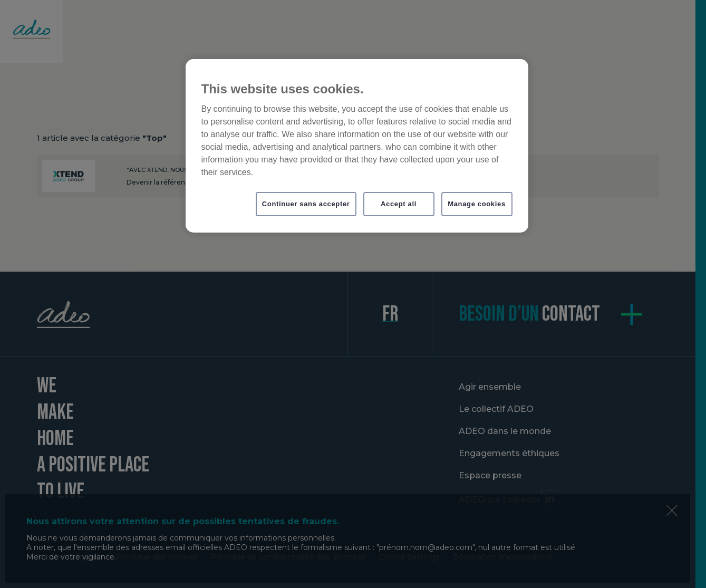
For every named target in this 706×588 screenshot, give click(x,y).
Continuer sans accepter (306, 204)
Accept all (399, 204)
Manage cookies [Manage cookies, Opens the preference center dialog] (477, 204)
